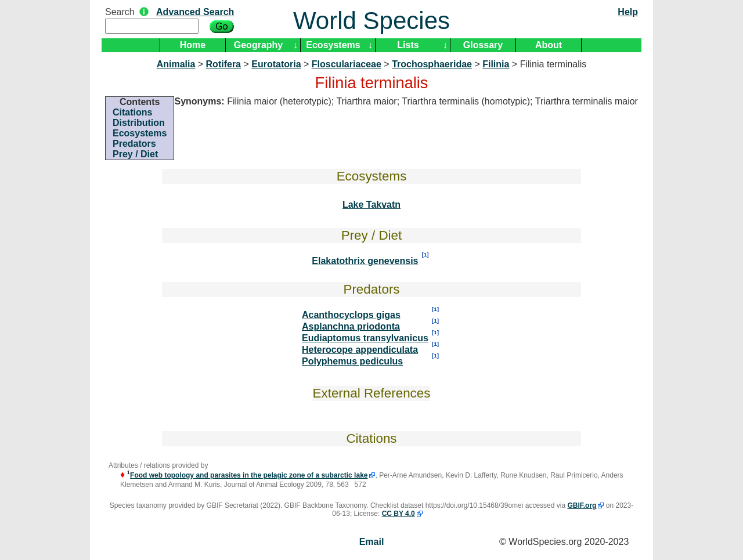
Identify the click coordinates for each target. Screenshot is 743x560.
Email (372, 542)
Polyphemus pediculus (352, 361)
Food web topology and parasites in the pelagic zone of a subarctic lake (249, 475)
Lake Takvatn (371, 205)
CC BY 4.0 (398, 514)
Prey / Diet (135, 154)
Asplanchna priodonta (351, 326)
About (549, 45)
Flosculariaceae (347, 64)
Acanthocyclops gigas (351, 315)
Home (193, 45)
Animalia (176, 64)
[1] (425, 254)
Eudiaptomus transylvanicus (365, 338)
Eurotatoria (276, 64)
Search (120, 12)
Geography (258, 45)
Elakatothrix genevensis (365, 261)
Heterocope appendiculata (360, 350)
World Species (371, 21)
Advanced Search (195, 12)
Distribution (139, 123)
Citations (132, 112)
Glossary (483, 45)
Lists (408, 45)
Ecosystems (333, 45)
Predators (134, 144)
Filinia (496, 64)
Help (628, 12)
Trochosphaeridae (432, 64)
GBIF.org (582, 505)
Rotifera (223, 64)
